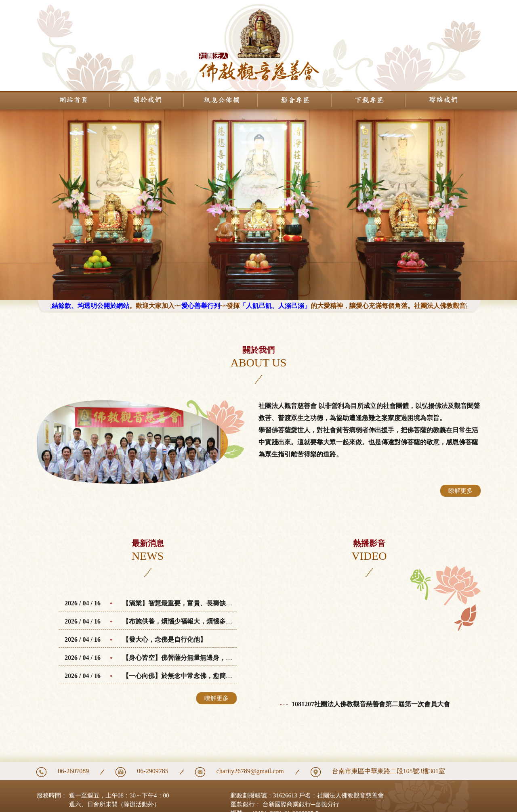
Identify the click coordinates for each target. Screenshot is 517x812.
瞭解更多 (460, 491)
